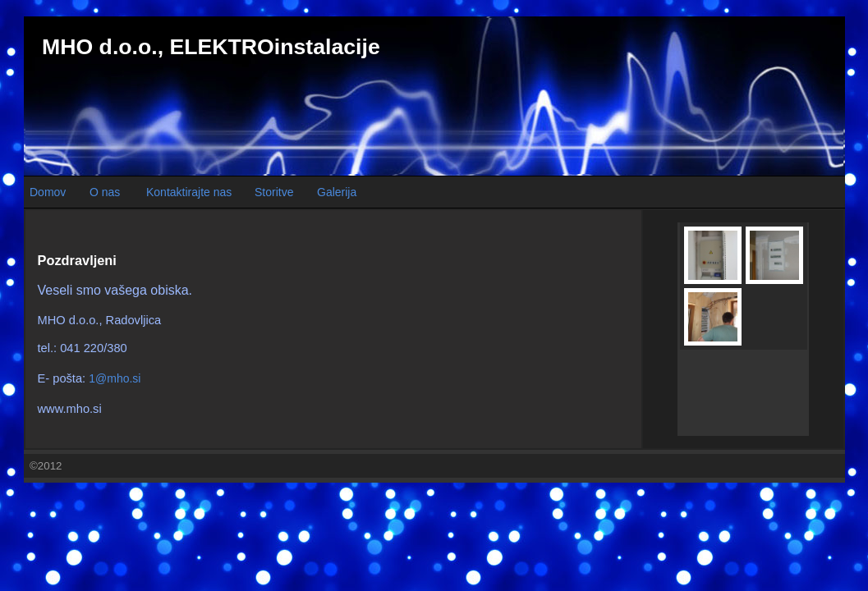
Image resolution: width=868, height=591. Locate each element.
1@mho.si (115, 378)
